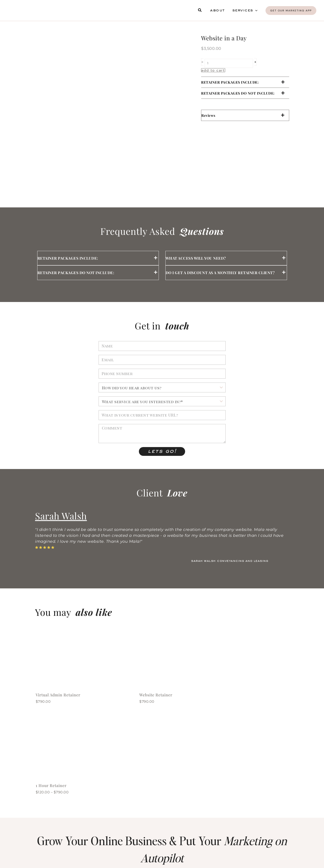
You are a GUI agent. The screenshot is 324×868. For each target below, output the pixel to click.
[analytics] (39, 814)
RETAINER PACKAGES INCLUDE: (230, 82)
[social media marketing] (126, 839)
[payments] (212, 839)
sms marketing (67, 837)
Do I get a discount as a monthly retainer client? (220, 273)
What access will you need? (196, 258)
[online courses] (126, 814)
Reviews (208, 115)
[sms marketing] (39, 839)
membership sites (243, 812)
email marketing (241, 786)
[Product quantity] (229, 63)
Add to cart (213, 70)
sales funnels (153, 786)
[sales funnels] (126, 789)
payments (232, 837)
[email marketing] (212, 789)
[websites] (39, 789)
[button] (200, 11)
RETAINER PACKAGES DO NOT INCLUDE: (238, 93)
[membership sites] (212, 814)
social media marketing (165, 837)
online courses (155, 812)
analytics (60, 812)
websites (59, 786)
